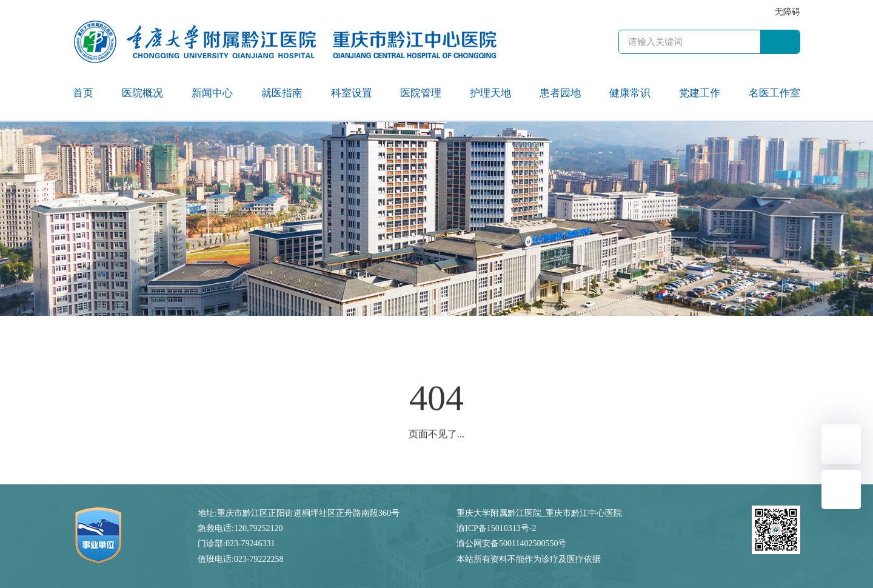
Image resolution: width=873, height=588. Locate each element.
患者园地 (560, 93)
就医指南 (282, 93)
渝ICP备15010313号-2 (496, 528)
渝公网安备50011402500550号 (511, 543)
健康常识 (630, 93)
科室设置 (352, 93)
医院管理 (421, 93)
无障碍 (788, 12)
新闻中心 (212, 93)
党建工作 (700, 93)
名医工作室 (774, 93)
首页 (83, 93)
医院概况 (142, 93)
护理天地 (490, 93)
